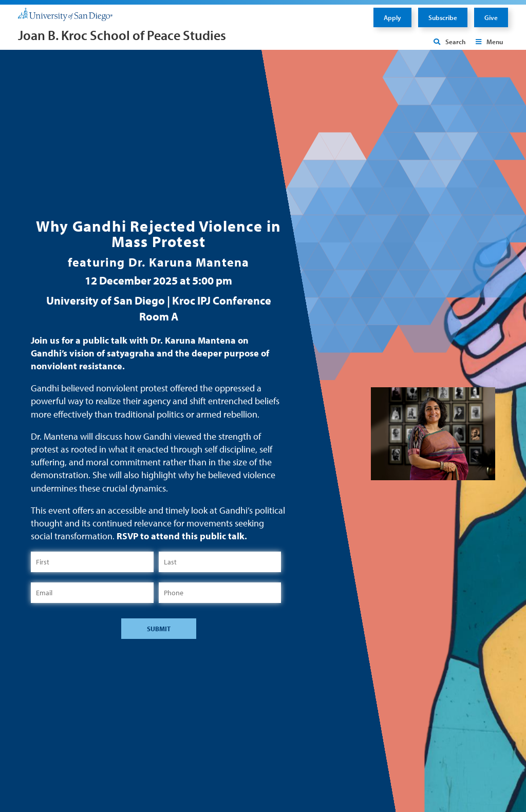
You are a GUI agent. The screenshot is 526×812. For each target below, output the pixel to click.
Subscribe (443, 17)
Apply (392, 17)
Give (491, 17)
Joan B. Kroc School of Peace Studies (122, 35)
